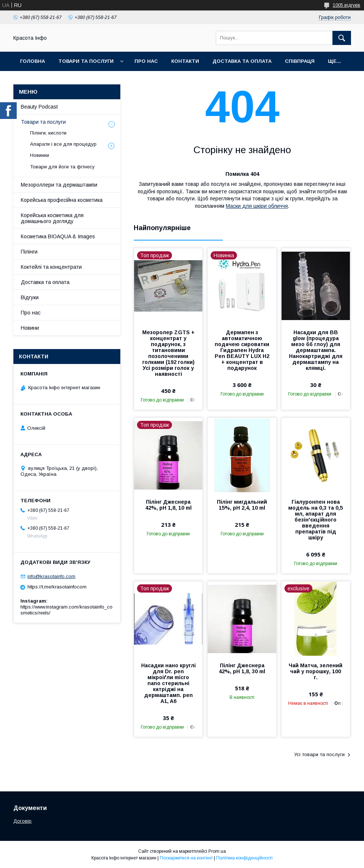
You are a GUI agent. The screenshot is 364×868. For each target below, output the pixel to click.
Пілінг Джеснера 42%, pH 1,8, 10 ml (168, 505)
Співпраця (300, 61)
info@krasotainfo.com (51, 576)
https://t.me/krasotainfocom (57, 587)
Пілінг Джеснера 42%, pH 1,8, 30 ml (242, 668)
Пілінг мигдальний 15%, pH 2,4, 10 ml (242, 505)
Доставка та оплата (242, 61)
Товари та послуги (86, 61)
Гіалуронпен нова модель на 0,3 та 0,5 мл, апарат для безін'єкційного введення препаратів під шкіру (316, 520)
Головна (32, 61)
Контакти (185, 61)
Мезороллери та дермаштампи (59, 185)
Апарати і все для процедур (63, 144)
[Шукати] (342, 38)
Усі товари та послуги (319, 754)
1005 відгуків (347, 5)
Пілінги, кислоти (48, 133)
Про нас (146, 61)
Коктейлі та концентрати (51, 267)
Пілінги (29, 252)
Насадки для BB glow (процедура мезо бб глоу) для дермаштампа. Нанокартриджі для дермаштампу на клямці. (316, 350)
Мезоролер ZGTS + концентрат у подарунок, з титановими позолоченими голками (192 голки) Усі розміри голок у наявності (168, 353)
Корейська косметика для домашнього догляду (52, 218)
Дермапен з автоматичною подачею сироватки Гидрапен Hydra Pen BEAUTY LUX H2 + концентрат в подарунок (242, 350)
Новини (30, 328)
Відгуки (30, 297)
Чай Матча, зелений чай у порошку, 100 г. (316, 671)
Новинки (40, 155)
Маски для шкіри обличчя (257, 206)
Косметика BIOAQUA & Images (58, 236)
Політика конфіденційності (244, 858)
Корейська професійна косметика (62, 200)
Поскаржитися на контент (186, 858)
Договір (22, 821)
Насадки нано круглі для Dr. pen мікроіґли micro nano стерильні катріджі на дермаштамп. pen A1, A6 (168, 683)
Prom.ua (217, 851)
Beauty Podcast (39, 107)
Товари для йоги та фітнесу (62, 167)
